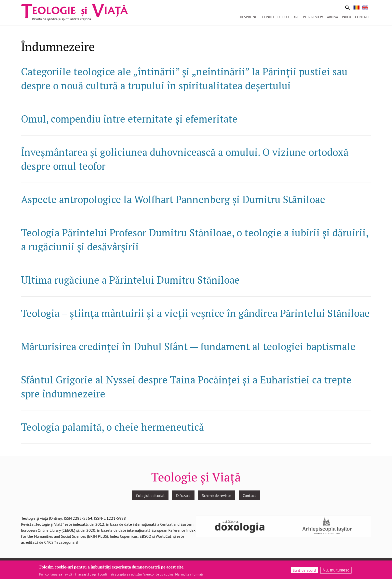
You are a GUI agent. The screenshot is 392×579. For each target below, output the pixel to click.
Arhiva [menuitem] (332, 17)
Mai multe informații (189, 575)
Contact (249, 495)
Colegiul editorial (150, 495)
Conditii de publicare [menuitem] (281, 17)
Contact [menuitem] (362, 17)
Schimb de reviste (217, 495)
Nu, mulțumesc (336, 571)
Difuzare (183, 495)
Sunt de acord (304, 571)
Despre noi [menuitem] (249, 17)
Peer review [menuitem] (313, 17)
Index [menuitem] (346, 17)
